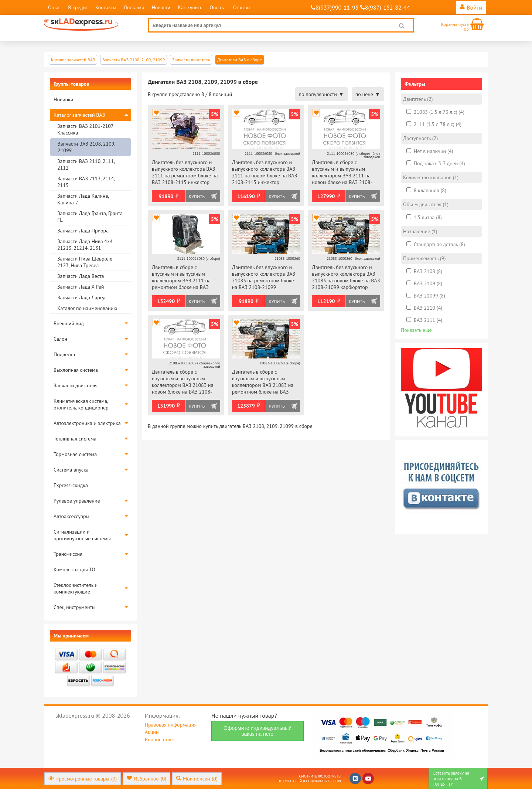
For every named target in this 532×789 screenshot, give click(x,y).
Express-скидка (71, 485)
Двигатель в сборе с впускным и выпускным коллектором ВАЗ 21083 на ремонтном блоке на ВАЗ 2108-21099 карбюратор (263, 382)
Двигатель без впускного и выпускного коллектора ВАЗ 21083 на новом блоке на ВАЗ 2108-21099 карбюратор (346, 277)
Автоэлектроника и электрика (87, 423)
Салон (60, 339)
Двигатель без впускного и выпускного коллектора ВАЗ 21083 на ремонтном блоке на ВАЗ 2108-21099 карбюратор (264, 278)
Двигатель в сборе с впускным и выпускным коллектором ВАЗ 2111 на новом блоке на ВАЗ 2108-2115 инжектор (342, 173)
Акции (152, 732)
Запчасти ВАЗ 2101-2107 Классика (85, 129)
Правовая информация (171, 725)
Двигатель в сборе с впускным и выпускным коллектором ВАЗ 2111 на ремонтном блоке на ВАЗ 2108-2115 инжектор (181, 278)
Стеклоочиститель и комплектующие (76, 588)
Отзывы (242, 7)
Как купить (190, 7)
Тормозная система (75, 454)
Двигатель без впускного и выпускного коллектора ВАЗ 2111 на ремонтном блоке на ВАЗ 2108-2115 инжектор (185, 172)
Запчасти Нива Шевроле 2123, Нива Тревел (85, 262)
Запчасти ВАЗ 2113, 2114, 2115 (86, 182)
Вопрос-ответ (160, 739)
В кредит (78, 7)
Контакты (106, 7)
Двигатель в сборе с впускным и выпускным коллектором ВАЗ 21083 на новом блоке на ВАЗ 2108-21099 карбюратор (183, 382)
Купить (197, 196)
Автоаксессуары (71, 516)
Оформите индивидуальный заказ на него (258, 731)
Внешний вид (69, 323)
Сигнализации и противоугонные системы (82, 535)
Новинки (63, 99)
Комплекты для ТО (74, 569)
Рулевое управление (77, 501)
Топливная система (75, 439)
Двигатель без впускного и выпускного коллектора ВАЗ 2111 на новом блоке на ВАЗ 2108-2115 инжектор (265, 172)
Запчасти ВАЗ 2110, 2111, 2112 (86, 164)
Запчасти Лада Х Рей (81, 287)
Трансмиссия (68, 554)
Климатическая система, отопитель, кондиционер (81, 404)
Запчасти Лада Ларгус (82, 297)
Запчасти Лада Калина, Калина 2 (83, 199)
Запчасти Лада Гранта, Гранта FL (90, 217)
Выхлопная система (76, 370)
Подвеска (64, 354)
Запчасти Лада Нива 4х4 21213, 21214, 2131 (85, 245)
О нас (54, 7)
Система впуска (71, 470)
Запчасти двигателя (76, 385)
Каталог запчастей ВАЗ (79, 115)
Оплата (218, 7)
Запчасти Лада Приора (83, 231)
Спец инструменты (74, 607)
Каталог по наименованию (87, 308)
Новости (161, 7)
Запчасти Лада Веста (81, 276)
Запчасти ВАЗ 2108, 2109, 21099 (86, 147)
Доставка (134, 7)
